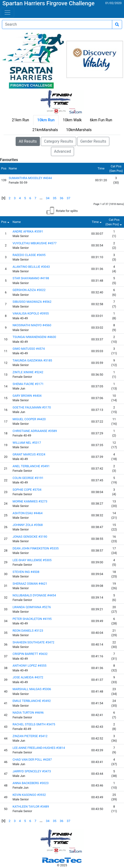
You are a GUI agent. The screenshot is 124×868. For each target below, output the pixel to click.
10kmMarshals (79, 130)
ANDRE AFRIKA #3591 (28, 231)
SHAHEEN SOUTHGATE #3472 (33, 642)
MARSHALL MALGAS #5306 (32, 689)
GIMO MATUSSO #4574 (29, 349)
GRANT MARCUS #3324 (29, 454)
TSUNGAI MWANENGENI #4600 (34, 337)
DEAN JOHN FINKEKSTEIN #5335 (36, 548)
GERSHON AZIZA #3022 (29, 290)
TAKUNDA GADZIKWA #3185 (32, 360)
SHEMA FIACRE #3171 (28, 384)
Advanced (63, 151)
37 (69, 198)
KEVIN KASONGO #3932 (29, 795)
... (41, 198)
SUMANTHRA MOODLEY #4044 (30, 178)
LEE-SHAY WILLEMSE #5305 (32, 560)
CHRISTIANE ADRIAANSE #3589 (35, 431)
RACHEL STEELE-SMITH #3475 (34, 724)
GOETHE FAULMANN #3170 (32, 407)
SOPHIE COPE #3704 (27, 490)
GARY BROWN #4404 (27, 396)
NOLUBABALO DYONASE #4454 (34, 595)
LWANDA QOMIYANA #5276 (32, 607)
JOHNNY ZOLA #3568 (28, 525)
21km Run (20, 120)
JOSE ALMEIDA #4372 (28, 677)
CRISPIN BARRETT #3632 (30, 654)
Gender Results (93, 141)
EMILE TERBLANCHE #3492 (32, 701)
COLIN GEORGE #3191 (28, 478)
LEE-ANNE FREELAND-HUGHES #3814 (39, 748)
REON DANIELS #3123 (28, 631)
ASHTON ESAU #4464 (28, 513)
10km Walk (72, 120)
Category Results (59, 141)
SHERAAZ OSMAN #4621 (30, 584)
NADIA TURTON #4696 (28, 713)
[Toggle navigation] (7, 12)
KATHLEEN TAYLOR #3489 (31, 807)
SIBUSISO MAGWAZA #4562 (32, 302)
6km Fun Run (101, 120)
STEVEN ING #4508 (26, 572)
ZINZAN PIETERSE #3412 (30, 736)
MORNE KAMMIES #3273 (30, 501)
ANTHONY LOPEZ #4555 (29, 666)
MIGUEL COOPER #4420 (29, 419)
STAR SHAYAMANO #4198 (31, 278)
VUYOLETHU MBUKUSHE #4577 (34, 243)
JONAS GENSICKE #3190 (30, 537)
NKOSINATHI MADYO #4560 (32, 325)
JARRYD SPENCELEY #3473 (32, 771)
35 (55, 198)
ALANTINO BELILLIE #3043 (31, 267)
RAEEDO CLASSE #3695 (29, 255)
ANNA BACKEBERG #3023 (31, 783)
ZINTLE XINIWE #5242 (28, 372)
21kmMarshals (45, 130)
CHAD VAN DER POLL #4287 (32, 760)
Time (97, 222)
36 (62, 198)
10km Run (46, 120)
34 (48, 198)
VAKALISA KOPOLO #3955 (31, 313)
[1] (3, 198)
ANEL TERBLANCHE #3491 (31, 466)
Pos (6, 222)
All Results (28, 141)
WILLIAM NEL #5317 (27, 443)
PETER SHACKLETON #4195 (32, 619)
